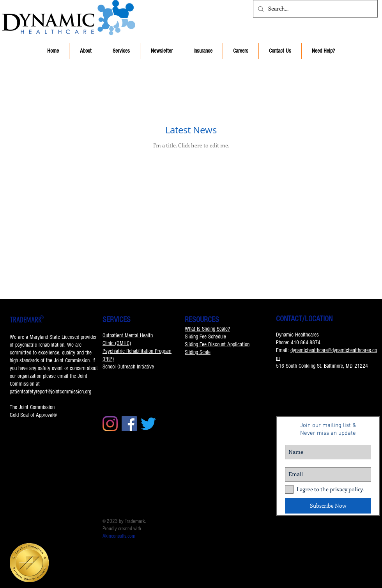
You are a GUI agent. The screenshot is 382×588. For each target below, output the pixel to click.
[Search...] (315, 9)
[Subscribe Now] (328, 506)
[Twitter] (148, 424)
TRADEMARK (26, 320)
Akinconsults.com (119, 536)
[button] (86, 51)
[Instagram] (110, 424)
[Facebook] (129, 424)
